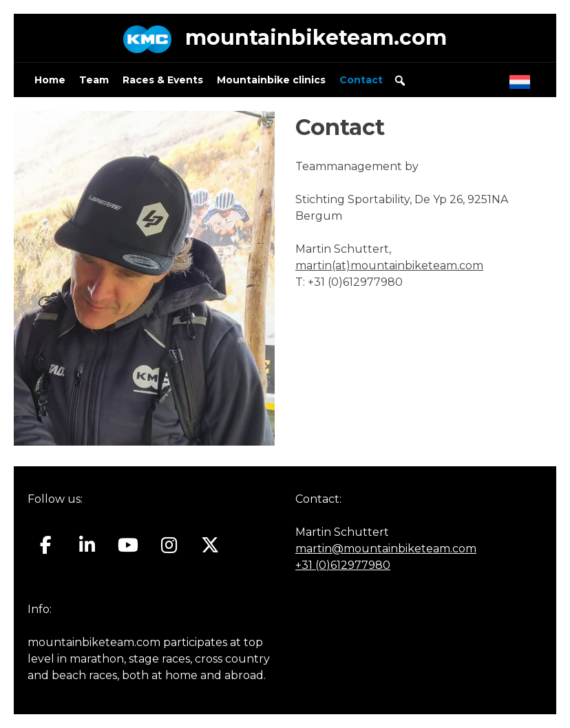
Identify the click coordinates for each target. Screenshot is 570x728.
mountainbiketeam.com (316, 38)
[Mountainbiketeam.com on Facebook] (46, 545)
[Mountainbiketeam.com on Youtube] (128, 545)
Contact (361, 80)
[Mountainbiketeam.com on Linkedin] (87, 545)
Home (50, 80)
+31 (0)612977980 (343, 565)
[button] (400, 81)
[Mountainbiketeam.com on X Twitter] (210, 545)
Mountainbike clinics (271, 80)
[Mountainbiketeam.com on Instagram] (169, 545)
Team (94, 80)
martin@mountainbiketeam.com (386, 549)
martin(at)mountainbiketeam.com (389, 266)
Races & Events (163, 80)
